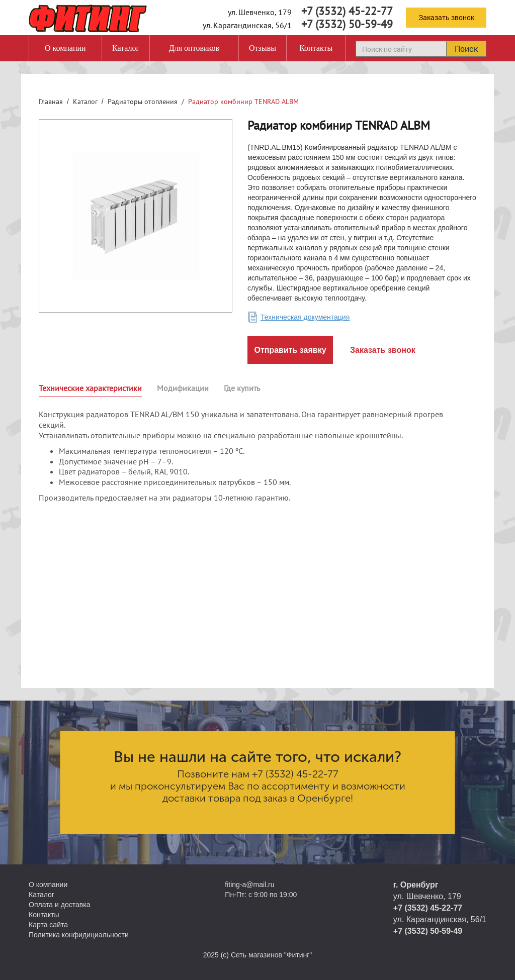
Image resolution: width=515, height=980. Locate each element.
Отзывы (263, 48)
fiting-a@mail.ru (249, 885)
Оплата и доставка (59, 905)
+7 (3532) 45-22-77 (347, 11)
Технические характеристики (90, 388)
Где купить (242, 388)
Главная (51, 102)
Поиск (466, 48)
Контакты (316, 48)
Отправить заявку (290, 350)
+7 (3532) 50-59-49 (347, 24)
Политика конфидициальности (79, 935)
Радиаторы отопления (143, 102)
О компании (65, 48)
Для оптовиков (194, 48)
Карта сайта (48, 925)
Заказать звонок (446, 17)
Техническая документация (305, 317)
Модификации (183, 388)
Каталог (126, 48)
